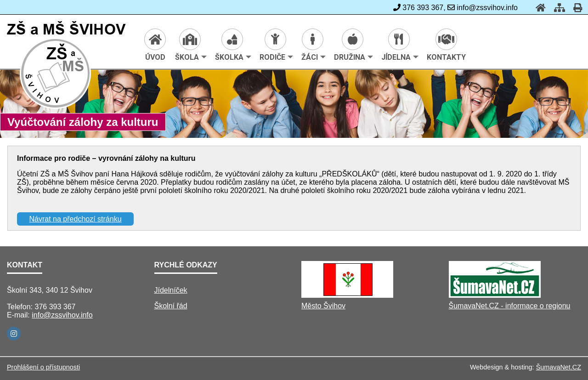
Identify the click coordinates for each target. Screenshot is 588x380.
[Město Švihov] (347, 295)
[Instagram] (14, 334)
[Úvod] (538, 8)
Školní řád (171, 306)
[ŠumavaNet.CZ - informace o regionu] (495, 295)
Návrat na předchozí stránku (76, 219)
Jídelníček (171, 290)
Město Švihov (323, 306)
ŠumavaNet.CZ (559, 367)
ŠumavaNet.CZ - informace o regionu (510, 306)
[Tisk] (575, 8)
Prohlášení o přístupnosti (43, 367)
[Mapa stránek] (557, 8)
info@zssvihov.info (62, 315)
